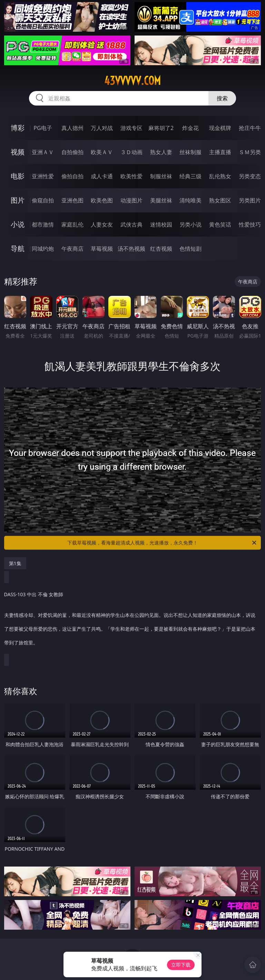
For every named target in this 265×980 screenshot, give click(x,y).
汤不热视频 (131, 249)
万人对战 (102, 128)
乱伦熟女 (220, 176)
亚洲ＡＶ (43, 152)
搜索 (222, 98)
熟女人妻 (161, 152)
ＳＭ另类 (250, 152)
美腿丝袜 (161, 200)
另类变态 (250, 176)
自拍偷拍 (72, 152)
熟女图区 (220, 200)
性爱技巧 (250, 224)
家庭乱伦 (72, 224)
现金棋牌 (220, 128)
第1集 (15, 563)
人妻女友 (102, 224)
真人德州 (72, 128)
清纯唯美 (190, 200)
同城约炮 (43, 249)
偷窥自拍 (43, 200)
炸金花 (190, 128)
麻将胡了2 (161, 128)
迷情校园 (161, 224)
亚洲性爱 (43, 176)
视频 (18, 152)
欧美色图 (102, 200)
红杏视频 (161, 249)
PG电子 (43, 128)
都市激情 (43, 224)
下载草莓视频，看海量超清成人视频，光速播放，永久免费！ (162, 543)
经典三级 (190, 176)
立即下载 (181, 965)
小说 (18, 224)
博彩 (18, 128)
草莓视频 (102, 249)
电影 (18, 176)
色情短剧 (190, 249)
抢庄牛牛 (250, 128)
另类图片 (250, 200)
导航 (18, 248)
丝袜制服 (190, 152)
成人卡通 (102, 176)
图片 (18, 200)
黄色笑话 (220, 224)
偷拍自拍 (72, 176)
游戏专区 (131, 128)
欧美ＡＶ (102, 152)
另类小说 (190, 224)
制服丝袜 (161, 176)
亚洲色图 (72, 200)
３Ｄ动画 (131, 152)
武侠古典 (131, 224)
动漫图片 (131, 200)
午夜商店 (72, 249)
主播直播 (220, 152)
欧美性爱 (131, 176)
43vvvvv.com (132, 81)
